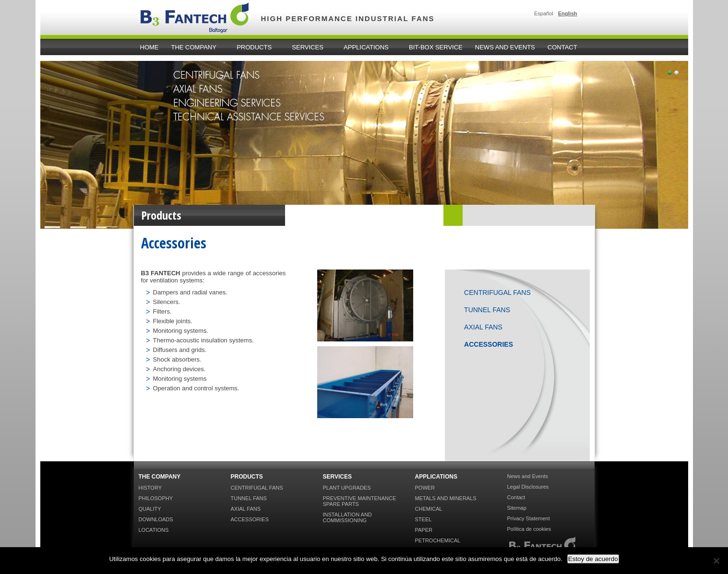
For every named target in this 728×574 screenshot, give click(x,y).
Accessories (489, 344)
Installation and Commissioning (347, 517)
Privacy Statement (529, 518)
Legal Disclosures (528, 487)
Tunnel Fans (487, 310)
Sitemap (517, 508)
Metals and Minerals (446, 498)
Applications (368, 47)
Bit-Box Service (436, 47)
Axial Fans (483, 327)
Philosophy (156, 498)
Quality (150, 509)
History (150, 488)
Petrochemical (438, 540)
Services (309, 47)
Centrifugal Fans (497, 293)
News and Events (505, 47)
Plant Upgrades (347, 488)
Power (425, 488)
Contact (562, 47)
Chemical (429, 509)
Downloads (156, 519)
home (149, 47)
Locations (154, 530)
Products (256, 47)
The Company (196, 47)
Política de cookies (529, 529)
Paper (424, 530)
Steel (424, 519)
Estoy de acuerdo (593, 559)
